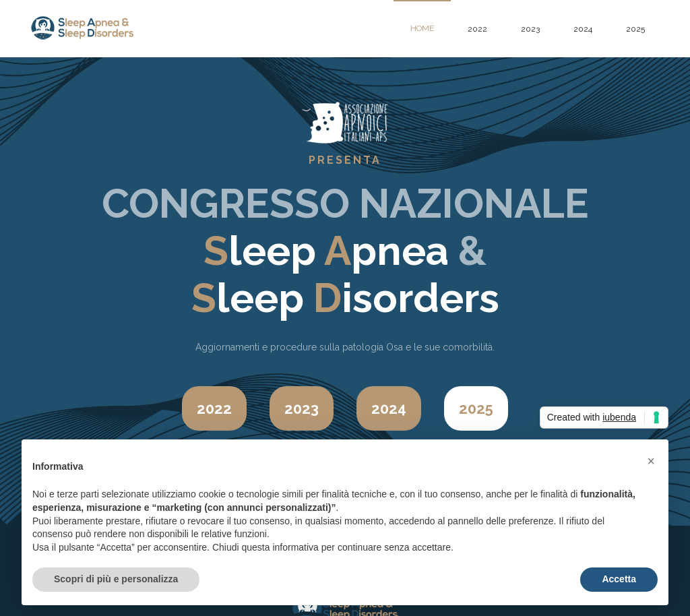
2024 (583, 29)
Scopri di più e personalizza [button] (116, 579)
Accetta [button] (619, 579)
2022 (477, 29)
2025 (635, 29)
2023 (530, 29)
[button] (651, 461)
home (422, 28)
